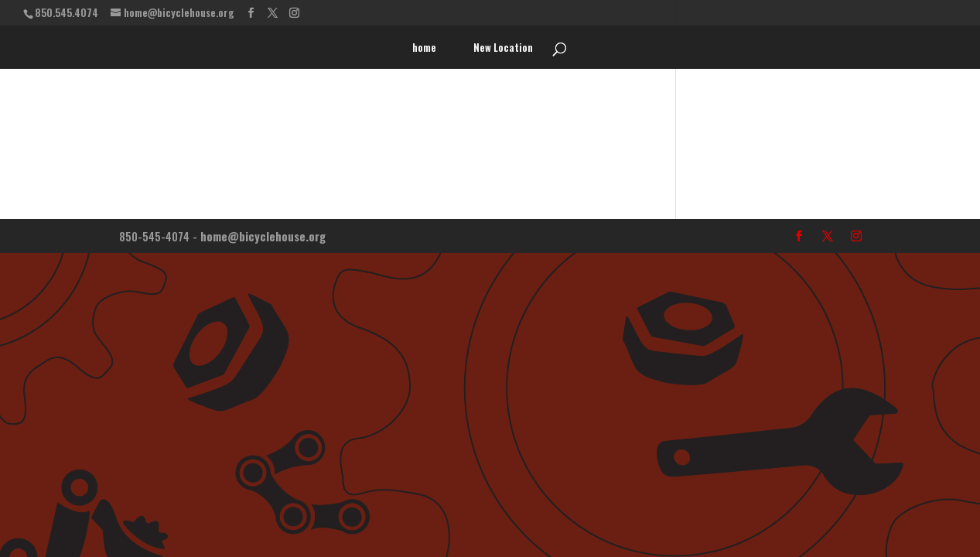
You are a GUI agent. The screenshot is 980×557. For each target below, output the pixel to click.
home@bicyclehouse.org (263, 236)
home (424, 48)
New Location (503, 48)
